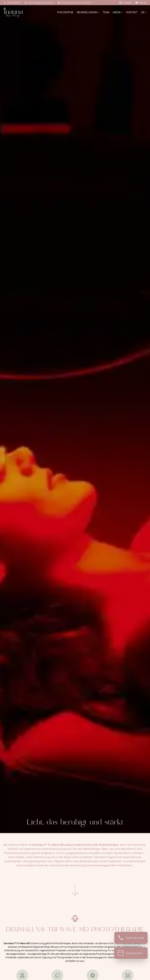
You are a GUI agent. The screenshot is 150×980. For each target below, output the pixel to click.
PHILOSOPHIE (65, 12)
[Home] (18, 15)
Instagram (126, 3)
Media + (118, 12)
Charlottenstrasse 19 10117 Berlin (74, 3)
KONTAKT (132, 12)
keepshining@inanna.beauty (39, 3)
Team (106, 12)
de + (144, 12)
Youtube (141, 3)
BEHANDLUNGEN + (88, 12)
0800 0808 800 (12, 3)
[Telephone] (131, 938)
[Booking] (131, 953)
